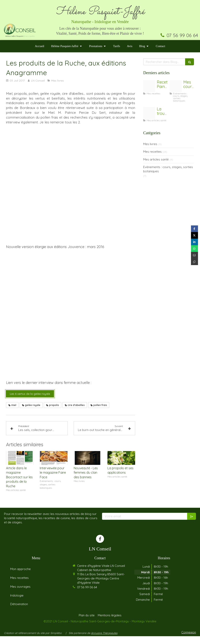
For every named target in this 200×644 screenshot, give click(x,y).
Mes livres (150, 144)
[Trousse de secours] (149, 113)
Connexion (189, 640)
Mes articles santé (156, 159)
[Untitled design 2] (149, 86)
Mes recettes (152, 152)
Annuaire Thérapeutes (104, 641)
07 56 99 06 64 (182, 35)
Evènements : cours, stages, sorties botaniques (168, 169)
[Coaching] (176, 86)
